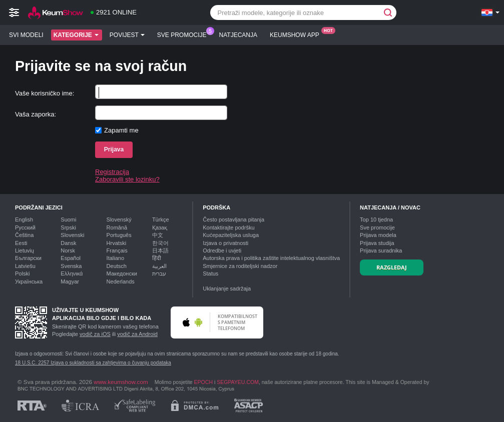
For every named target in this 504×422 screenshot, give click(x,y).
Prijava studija (377, 243)
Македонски (122, 273)
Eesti (21, 243)
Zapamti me (121, 130)
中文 (158, 235)
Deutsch (117, 266)
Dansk (68, 243)
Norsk (68, 250)
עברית (159, 273)
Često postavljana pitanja (233, 219)
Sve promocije (184, 34)
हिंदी (157, 258)
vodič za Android (137, 334)
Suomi (68, 219)
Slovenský (119, 219)
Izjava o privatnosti (225, 243)
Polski (22, 273)
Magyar (70, 281)
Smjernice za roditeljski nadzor (240, 266)
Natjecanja (238, 35)
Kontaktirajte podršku (228, 227)
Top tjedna (376, 219)
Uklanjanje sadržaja (227, 288)
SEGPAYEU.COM (238, 382)
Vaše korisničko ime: (45, 93)
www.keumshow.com (121, 382)
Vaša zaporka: (36, 114)
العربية (159, 266)
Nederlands (121, 281)
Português (119, 235)
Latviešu (25, 266)
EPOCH (203, 382)
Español (71, 258)
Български (28, 258)
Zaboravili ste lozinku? (127, 179)
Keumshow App (297, 34)
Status (210, 273)
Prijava (114, 149)
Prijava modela (378, 235)
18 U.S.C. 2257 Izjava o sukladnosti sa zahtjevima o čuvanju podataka (93, 363)
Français (117, 250)
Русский (25, 227)
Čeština (24, 235)
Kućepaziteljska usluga (231, 235)
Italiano (115, 258)
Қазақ (160, 227)
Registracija (112, 172)
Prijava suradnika (381, 250)
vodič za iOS (95, 334)
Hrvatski (117, 243)
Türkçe (161, 219)
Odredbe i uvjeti (222, 250)
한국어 (160, 243)
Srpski (68, 227)
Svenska (71, 266)
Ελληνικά (72, 273)
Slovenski (72, 235)
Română (117, 227)
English (24, 219)
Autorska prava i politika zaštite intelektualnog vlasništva (271, 258)
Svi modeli (26, 35)
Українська (29, 281)
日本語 (160, 250)
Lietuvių (25, 250)
